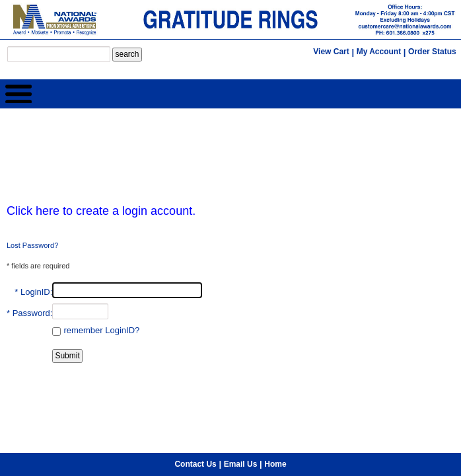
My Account (379, 52)
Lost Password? (32, 245)
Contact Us (195, 371)
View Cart (331, 52)
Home (275, 371)
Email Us (241, 371)
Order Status (432, 52)
